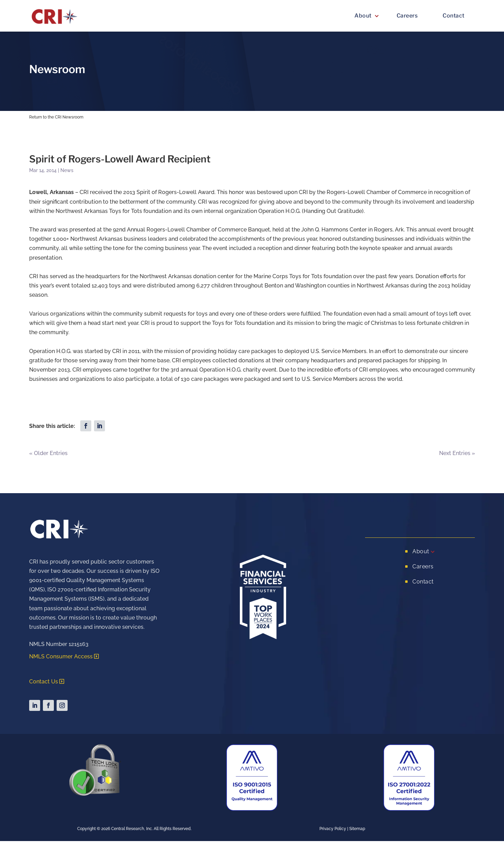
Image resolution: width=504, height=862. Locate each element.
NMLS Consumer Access (61, 656)
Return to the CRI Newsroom (56, 117)
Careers (407, 16)
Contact (454, 16)
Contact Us (44, 682)
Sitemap (357, 829)
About (363, 16)
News (67, 170)
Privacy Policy (333, 829)
